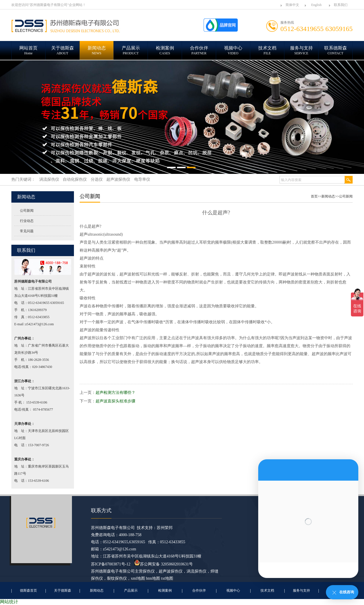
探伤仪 (149, 571)
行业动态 (27, 221)
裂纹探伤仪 (117, 578)
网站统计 (9, 602)
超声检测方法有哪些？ (115, 393)
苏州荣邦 (165, 528)
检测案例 (165, 590)
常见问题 (27, 231)
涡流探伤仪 (197, 571)
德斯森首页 (28, 590)
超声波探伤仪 (171, 571)
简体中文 (292, 5)
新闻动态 (328, 196)
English (316, 5)
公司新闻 (27, 211)
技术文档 (267, 590)
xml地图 (138, 578)
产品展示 (131, 590)
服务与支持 (301, 590)
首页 (314, 196)
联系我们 (341, 5)
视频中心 (233, 590)
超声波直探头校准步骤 (115, 401)
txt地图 (167, 578)
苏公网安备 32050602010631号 (164, 564)
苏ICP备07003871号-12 (111, 564)
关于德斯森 (63, 590)
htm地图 (153, 578)
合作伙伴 (199, 590)
